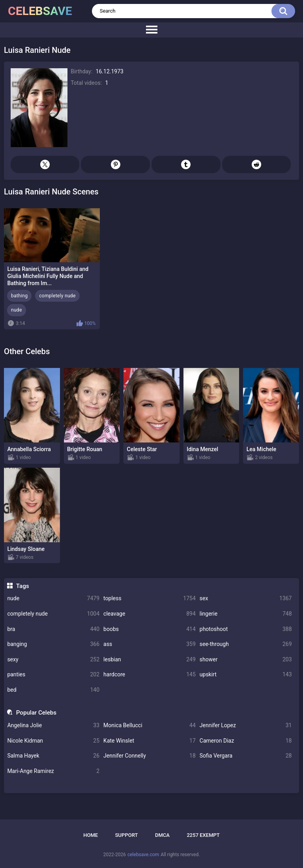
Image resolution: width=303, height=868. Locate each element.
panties (53, 675)
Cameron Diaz (246, 741)
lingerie (246, 614)
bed (53, 690)
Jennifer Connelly (150, 756)
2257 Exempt (203, 835)
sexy (53, 660)
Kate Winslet (150, 741)
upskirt (246, 675)
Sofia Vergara (246, 756)
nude (53, 598)
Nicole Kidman (53, 741)
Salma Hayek (53, 756)
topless (150, 598)
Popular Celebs (36, 713)
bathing (19, 296)
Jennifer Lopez (246, 725)
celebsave (40, 11)
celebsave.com (143, 855)
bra (53, 629)
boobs (150, 629)
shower (246, 660)
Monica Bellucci (150, 725)
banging (53, 644)
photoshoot (246, 629)
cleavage (150, 614)
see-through (246, 644)
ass (150, 644)
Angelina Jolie (53, 725)
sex (246, 598)
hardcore (150, 675)
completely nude (53, 614)
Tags (23, 586)
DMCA (162, 835)
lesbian (150, 660)
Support (127, 835)
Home (91, 835)
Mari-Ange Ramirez (53, 771)
